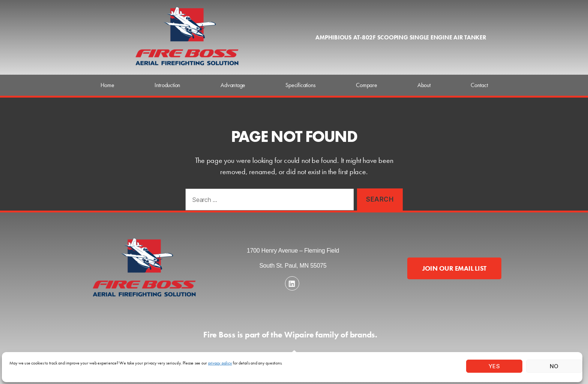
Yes (494, 366)
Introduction (167, 85)
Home (107, 85)
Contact (479, 85)
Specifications (301, 85)
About (424, 85)
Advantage (233, 85)
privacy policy (220, 363)
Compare (366, 85)
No (554, 366)
